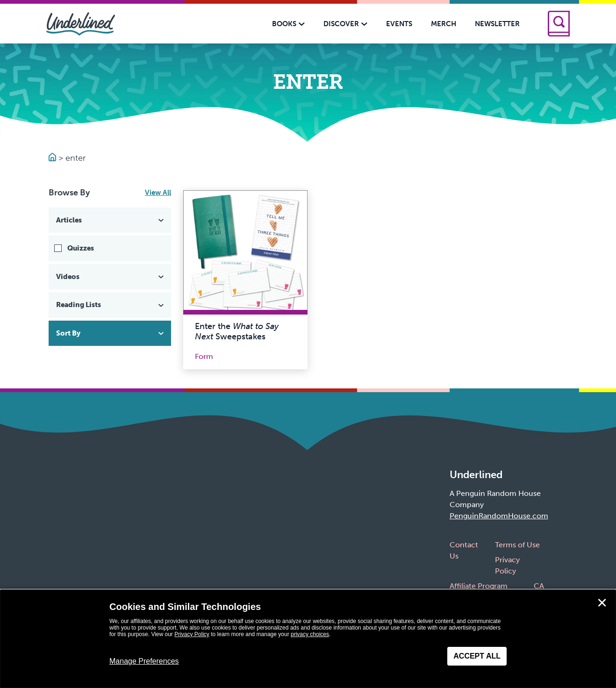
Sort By (111, 333)
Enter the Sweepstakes (237, 331)
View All (158, 193)
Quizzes (81, 248)
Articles (111, 220)
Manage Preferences (144, 661)
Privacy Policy (192, 634)
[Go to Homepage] (54, 158)
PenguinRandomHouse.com (499, 516)
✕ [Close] (602, 603)
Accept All (477, 656)
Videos (111, 277)
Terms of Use (517, 545)
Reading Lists (111, 305)
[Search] (559, 24)
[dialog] (308, 639)
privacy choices (310, 634)
